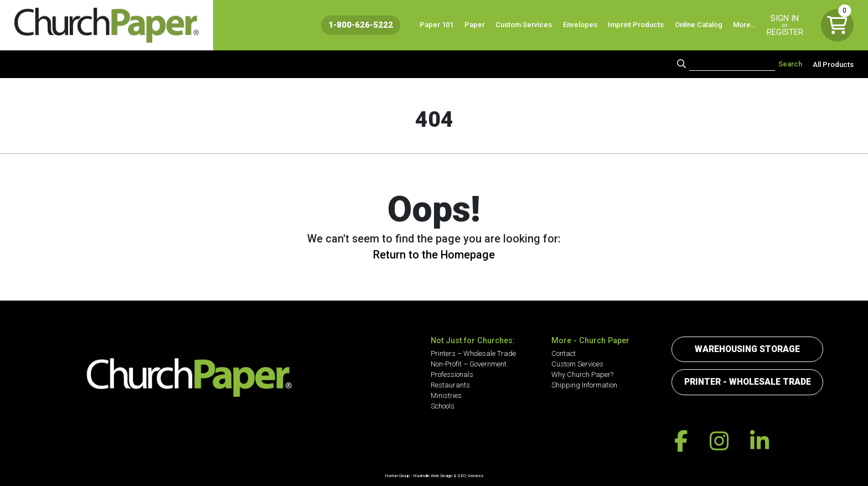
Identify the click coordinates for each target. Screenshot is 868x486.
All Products (833, 64)
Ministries (446, 395)
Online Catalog (699, 25)
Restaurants (450, 385)
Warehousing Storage (747, 349)
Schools (443, 406)
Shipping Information (584, 385)
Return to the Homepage (434, 255)
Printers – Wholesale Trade (473, 353)
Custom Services (524, 25)
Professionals (452, 374)
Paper (475, 25)
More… (744, 25)
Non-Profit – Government (469, 364)
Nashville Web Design (433, 476)
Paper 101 (436, 25)
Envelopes (580, 25)
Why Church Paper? (582, 374)
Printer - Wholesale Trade (748, 382)
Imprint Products (636, 25)
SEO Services (470, 476)
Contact (564, 353)
